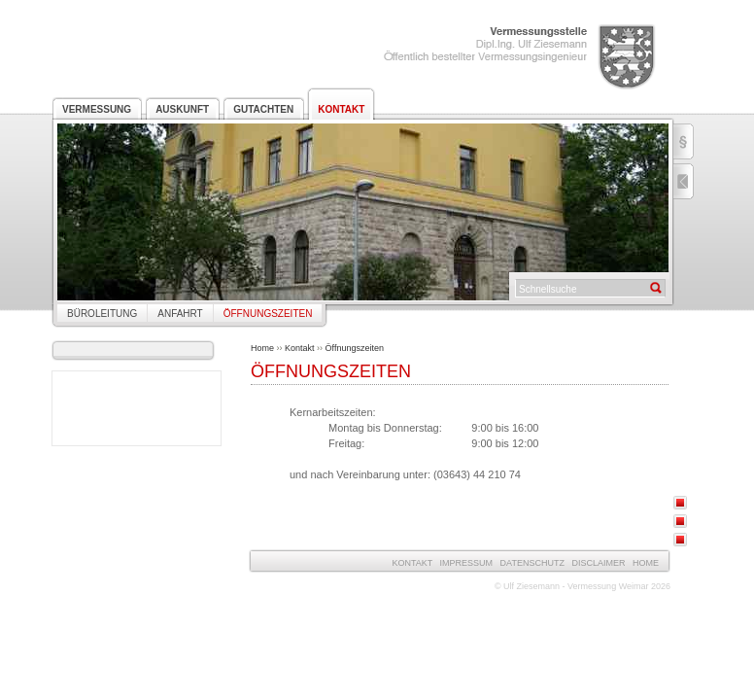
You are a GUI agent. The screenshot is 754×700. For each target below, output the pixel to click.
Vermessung (97, 109)
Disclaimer (598, 563)
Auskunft (182, 109)
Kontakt (341, 109)
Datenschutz (532, 563)
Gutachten (263, 109)
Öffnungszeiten (268, 314)
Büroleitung (102, 314)
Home (262, 348)
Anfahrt (180, 314)
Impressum (467, 563)
